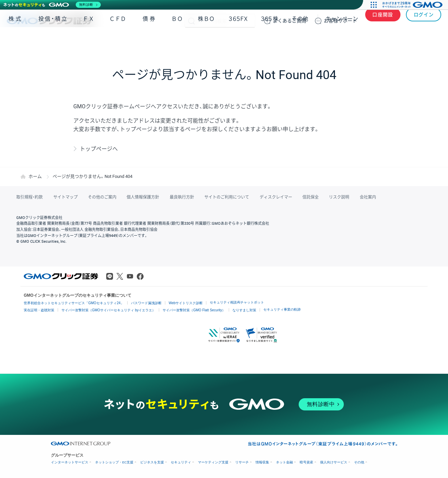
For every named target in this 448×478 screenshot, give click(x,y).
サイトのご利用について (226, 197)
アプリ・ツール (390, 40)
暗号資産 (306, 462)
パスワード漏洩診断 (146, 303)
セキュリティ (181, 462)
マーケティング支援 (213, 462)
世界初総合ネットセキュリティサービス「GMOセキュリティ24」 (74, 303)
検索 (191, 21)
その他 (300, 40)
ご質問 (290, 21)
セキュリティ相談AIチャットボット (237, 302)
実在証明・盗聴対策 (39, 310)
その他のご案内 (102, 197)
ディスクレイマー (275, 197)
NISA (433, 40)
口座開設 (383, 21)
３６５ (270, 40)
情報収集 (262, 462)
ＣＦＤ (118, 40)
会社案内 (367, 197)
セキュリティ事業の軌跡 (282, 309)
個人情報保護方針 (143, 197)
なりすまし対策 (244, 310)
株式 (16, 40)
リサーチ (242, 462)
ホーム (35, 176)
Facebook (140, 276)
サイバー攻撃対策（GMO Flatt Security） (194, 310)
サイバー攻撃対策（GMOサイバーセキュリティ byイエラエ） (108, 310)
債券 (150, 40)
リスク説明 (338, 197)
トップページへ (99, 149)
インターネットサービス (70, 462)
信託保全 (310, 197)
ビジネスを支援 (152, 462)
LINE (110, 276)
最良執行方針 (181, 197)
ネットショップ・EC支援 (114, 462)
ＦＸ (89, 40)
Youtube (130, 276)
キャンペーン (342, 40)
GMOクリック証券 (50, 21)
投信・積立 (53, 40)
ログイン (424, 21)
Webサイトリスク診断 (186, 303)
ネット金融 (284, 462)
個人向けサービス (334, 462)
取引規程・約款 (30, 197)
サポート (340, 21)
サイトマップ (65, 197)
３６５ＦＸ (238, 40)
